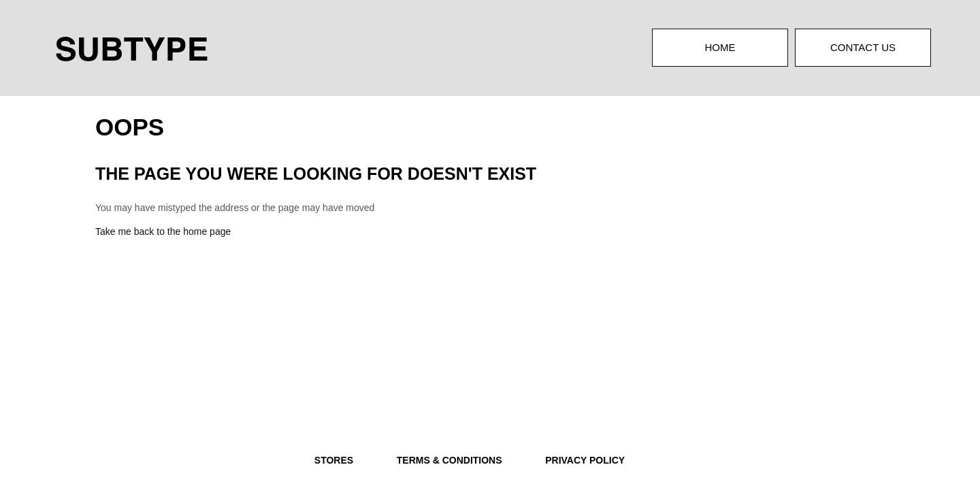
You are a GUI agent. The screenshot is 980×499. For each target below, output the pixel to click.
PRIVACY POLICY (585, 460)
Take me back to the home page (163, 231)
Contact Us (863, 47)
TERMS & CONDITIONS (450, 460)
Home (720, 47)
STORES (334, 460)
